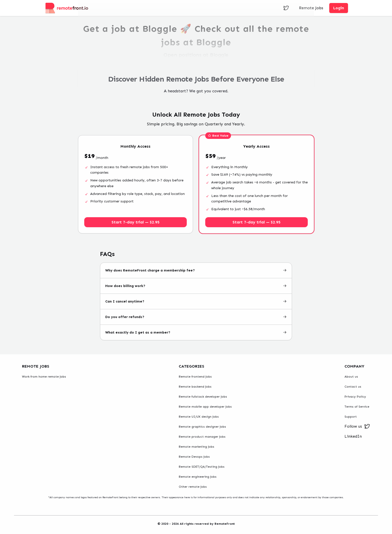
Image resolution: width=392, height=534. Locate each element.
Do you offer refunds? (196, 317)
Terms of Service (357, 407)
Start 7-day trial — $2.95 (135, 222)
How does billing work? (196, 286)
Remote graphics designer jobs (202, 427)
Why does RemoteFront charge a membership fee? (196, 270)
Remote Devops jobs (194, 457)
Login (339, 8)
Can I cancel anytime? (196, 301)
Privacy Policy (355, 397)
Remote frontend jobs (195, 377)
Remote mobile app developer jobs (205, 407)
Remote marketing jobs (196, 447)
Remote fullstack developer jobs (203, 397)
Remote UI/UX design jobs (199, 417)
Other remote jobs (193, 487)
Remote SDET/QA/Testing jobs (202, 467)
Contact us (353, 387)
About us (351, 377)
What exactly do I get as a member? (196, 332)
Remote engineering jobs (198, 477)
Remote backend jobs (195, 387)
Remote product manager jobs (202, 437)
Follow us (357, 426)
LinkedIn (353, 436)
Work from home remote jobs (44, 377)
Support (351, 417)
